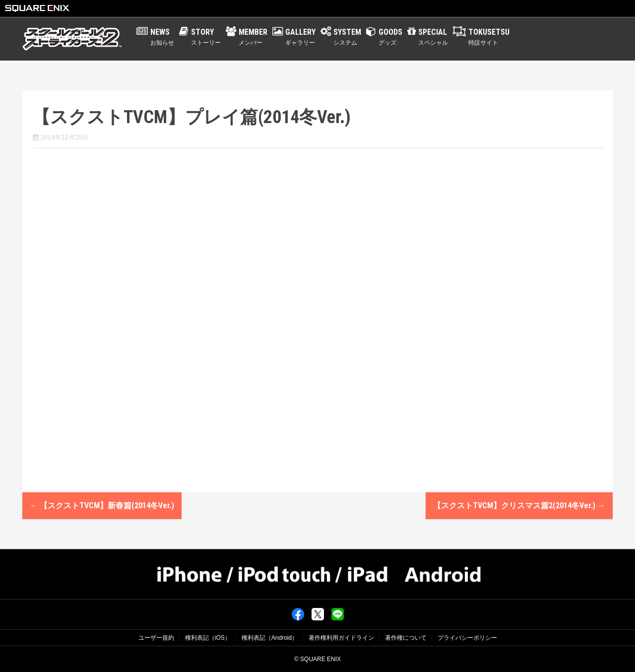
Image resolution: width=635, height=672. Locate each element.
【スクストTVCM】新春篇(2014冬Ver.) (102, 505)
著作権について (406, 638)
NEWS (162, 37)
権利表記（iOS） (208, 638)
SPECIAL (433, 37)
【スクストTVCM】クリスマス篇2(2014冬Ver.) (519, 505)
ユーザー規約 (156, 638)
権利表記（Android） (270, 638)
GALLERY (300, 37)
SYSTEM (347, 37)
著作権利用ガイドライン (341, 638)
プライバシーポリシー (467, 638)
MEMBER (253, 37)
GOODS (390, 37)
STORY (206, 37)
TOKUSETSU (489, 37)
